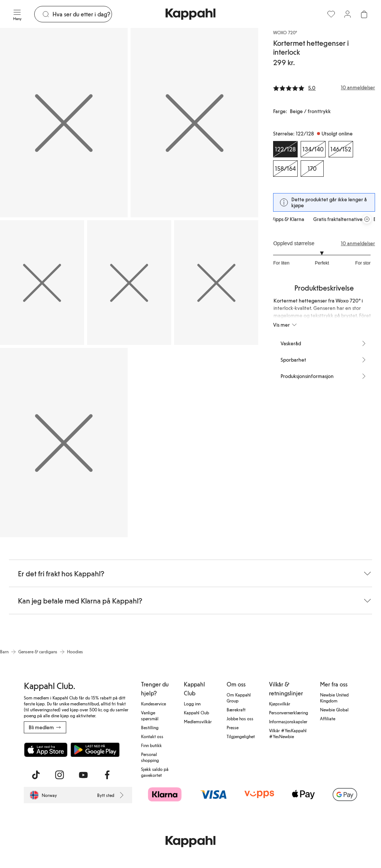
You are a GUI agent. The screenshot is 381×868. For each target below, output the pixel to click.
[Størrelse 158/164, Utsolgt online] (285, 169)
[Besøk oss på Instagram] (60, 775)
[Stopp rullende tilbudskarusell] (367, 219)
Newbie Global (334, 710)
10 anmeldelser (358, 243)
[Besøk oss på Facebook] (107, 775)
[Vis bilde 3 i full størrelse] (42, 283)
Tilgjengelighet (241, 736)
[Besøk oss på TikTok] (36, 775)
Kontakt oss (152, 736)
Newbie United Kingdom (334, 698)
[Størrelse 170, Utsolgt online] (312, 169)
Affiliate (328, 718)
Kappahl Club (196, 712)
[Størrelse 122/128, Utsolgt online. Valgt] (285, 149)
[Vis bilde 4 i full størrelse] (129, 283)
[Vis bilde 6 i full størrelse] (64, 443)
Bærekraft (236, 710)
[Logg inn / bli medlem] (348, 14)
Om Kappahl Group (239, 698)
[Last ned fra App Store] (46, 750)
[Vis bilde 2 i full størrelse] (194, 123)
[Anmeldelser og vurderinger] (324, 87)
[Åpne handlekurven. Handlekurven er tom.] (364, 14)
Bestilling (150, 727)
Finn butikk (151, 745)
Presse (233, 727)
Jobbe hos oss (240, 718)
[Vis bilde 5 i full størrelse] (216, 283)
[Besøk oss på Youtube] (83, 775)
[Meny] (17, 14)
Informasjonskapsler (288, 721)
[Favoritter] (331, 14)
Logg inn (192, 704)
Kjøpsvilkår (280, 704)
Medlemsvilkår (198, 721)
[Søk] (82, 14)
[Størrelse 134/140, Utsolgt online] (313, 149)
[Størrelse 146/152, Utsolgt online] (341, 149)
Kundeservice (153, 704)
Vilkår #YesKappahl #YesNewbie (288, 733)
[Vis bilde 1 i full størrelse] (64, 123)
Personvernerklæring (289, 712)
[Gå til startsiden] (190, 14)
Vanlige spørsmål (150, 715)
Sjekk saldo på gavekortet (155, 772)
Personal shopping (150, 757)
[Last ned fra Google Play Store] (95, 750)
